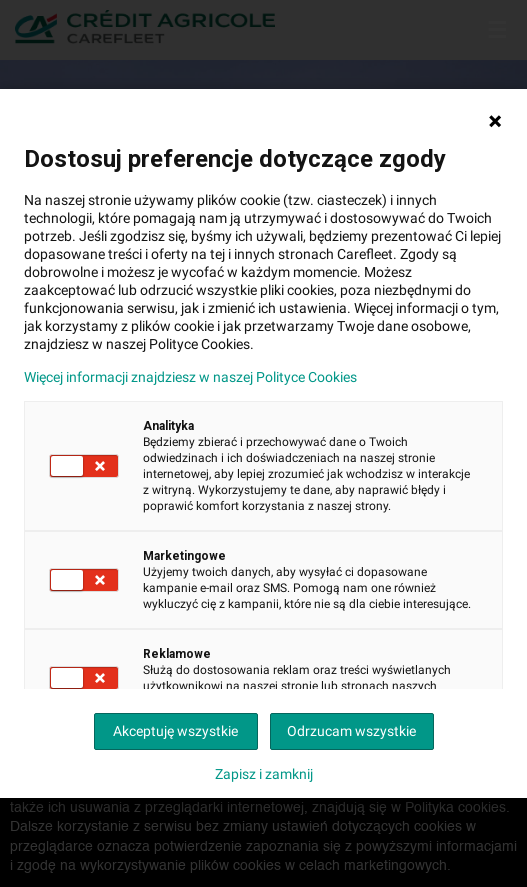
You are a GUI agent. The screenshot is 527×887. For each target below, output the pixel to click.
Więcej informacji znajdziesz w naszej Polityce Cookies (190, 377)
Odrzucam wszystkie (351, 731)
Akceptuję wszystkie (175, 731)
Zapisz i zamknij (264, 774)
